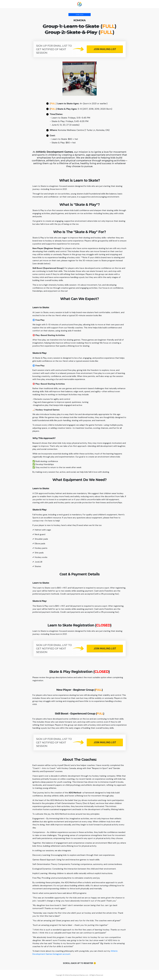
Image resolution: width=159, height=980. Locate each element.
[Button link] (105, 49)
